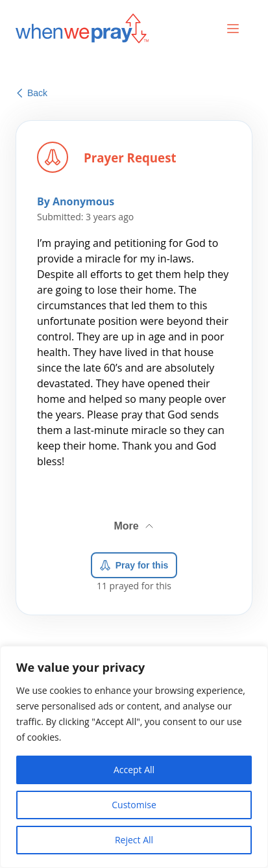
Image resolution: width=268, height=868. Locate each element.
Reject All (134, 840)
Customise (134, 805)
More (134, 523)
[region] (134, 757)
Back (32, 93)
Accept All (134, 770)
